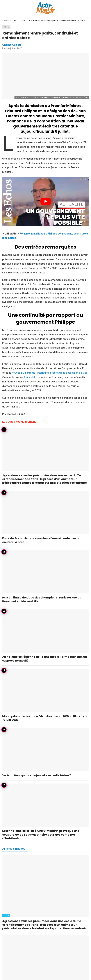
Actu (6, 27)
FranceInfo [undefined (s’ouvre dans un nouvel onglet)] (30, 377)
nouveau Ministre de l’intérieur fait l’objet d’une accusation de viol (49, 373)
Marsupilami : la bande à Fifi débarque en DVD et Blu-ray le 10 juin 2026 (45, 718)
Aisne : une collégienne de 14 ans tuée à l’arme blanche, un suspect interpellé (45, 659)
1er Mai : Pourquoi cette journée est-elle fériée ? (37, 775)
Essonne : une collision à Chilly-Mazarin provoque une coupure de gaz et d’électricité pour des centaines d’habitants (41, 835)
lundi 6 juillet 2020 (12, 48)
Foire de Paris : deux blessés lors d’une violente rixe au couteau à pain (41, 540)
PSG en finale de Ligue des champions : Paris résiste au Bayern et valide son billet (42, 599)
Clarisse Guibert (12, 45)
